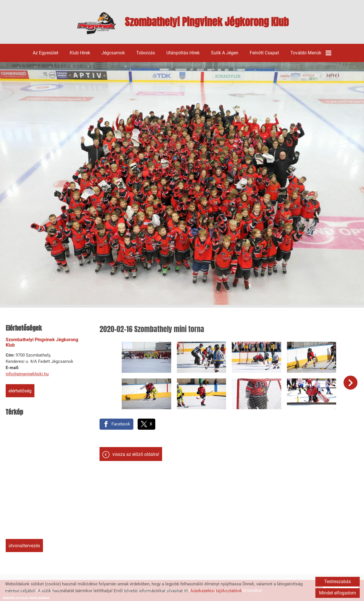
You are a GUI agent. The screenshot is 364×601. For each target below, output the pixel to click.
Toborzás (146, 53)
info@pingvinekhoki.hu (27, 374)
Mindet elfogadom (338, 593)
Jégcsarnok (113, 53)
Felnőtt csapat (264, 53)
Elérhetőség (20, 391)
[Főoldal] (97, 23)
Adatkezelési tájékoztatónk (216, 591)
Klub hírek (80, 53)
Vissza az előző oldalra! (136, 454)
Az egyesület (45, 53)
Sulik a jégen (225, 53)
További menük (311, 53)
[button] (350, 383)
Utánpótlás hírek (183, 53)
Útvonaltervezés (24, 546)
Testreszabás (338, 582)
